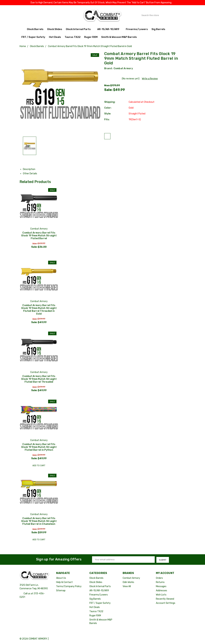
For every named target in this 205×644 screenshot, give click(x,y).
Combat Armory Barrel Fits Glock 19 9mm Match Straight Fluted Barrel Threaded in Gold (39, 310)
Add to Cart (39, 466)
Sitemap (61, 591)
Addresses (161, 591)
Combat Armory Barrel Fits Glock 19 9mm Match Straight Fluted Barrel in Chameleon (39, 521)
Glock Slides (55, 29)
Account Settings (166, 603)
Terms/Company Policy (69, 587)
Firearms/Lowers (137, 29)
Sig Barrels (158, 29)
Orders (159, 578)
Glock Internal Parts (80, 29)
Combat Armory (123, 68)
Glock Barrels (35, 29)
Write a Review (150, 79)
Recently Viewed (165, 599)
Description (30, 169)
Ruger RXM (91, 37)
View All (127, 587)
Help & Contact (64, 582)
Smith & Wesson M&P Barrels (119, 37)
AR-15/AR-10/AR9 (110, 29)
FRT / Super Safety (33, 37)
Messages (161, 587)
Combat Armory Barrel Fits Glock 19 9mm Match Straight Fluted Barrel (39, 236)
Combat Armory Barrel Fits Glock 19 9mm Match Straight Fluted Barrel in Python (39, 447)
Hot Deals (55, 37)
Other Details (31, 174)
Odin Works (128, 582)
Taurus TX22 (73, 37)
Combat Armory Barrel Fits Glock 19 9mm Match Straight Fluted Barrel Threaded (39, 379)
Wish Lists (161, 595)
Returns (160, 582)
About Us (61, 578)
